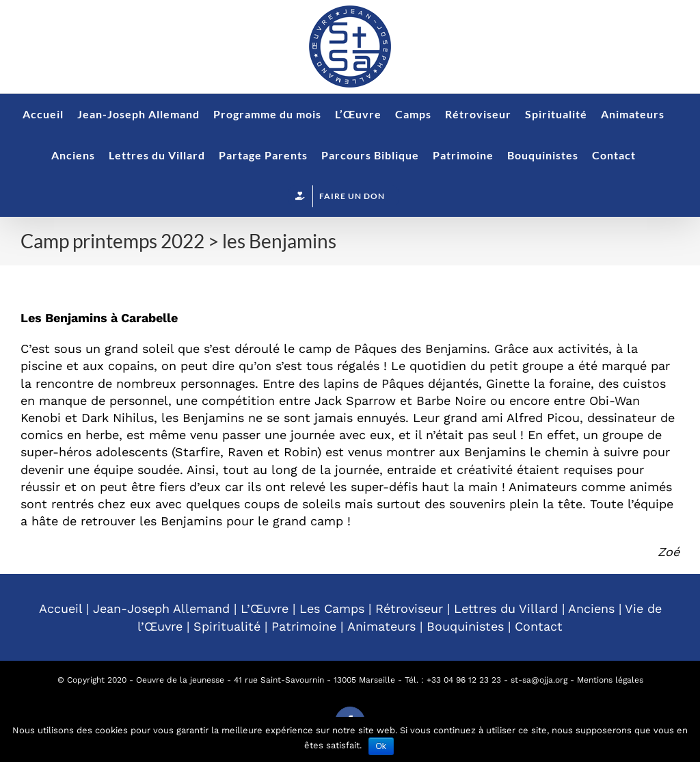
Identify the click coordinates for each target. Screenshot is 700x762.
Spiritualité (227, 626)
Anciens (591, 608)
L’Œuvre (265, 608)
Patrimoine (304, 626)
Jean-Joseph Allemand (161, 608)
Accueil (60, 608)
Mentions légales (610, 680)
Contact (539, 626)
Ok (381, 746)
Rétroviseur (409, 608)
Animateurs (381, 626)
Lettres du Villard (506, 608)
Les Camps (332, 608)
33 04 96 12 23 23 (466, 680)
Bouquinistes (465, 626)
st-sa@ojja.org (539, 680)
